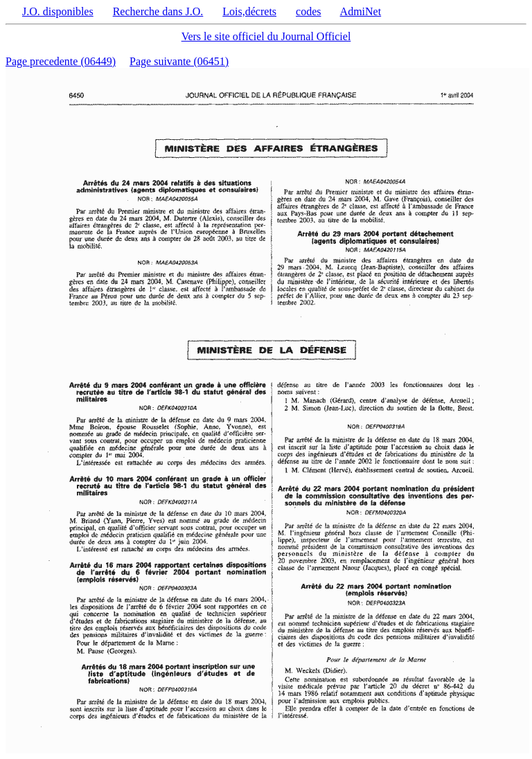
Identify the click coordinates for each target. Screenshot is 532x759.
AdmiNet (361, 11)
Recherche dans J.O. (158, 11)
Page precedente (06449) (61, 61)
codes (308, 11)
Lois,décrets (249, 11)
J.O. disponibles (58, 11)
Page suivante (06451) (179, 61)
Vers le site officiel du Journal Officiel (266, 36)
